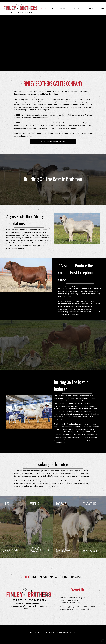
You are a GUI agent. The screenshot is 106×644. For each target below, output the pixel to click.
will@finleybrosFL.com (71, 609)
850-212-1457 (89, 607)
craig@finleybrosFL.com (74, 607)
